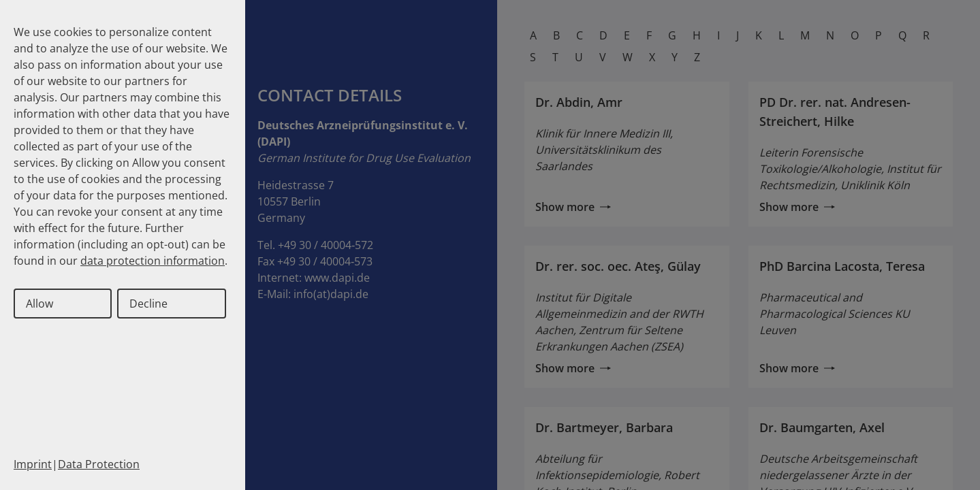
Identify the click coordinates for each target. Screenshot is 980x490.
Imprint (33, 464)
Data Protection (99, 464)
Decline (148, 304)
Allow (39, 304)
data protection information (153, 261)
